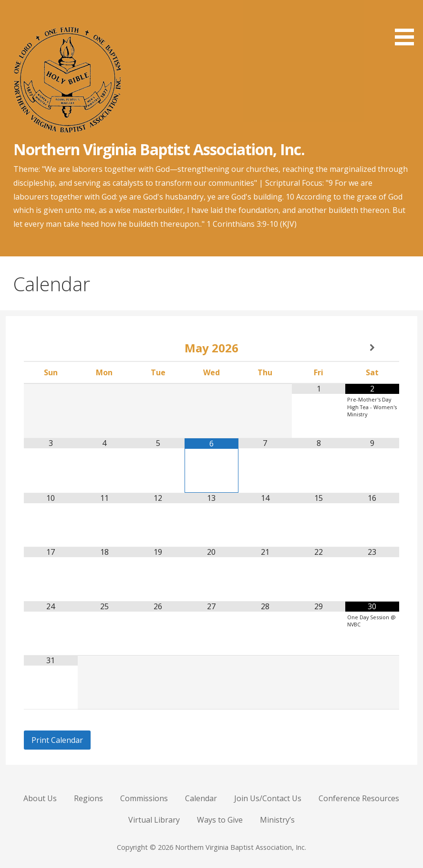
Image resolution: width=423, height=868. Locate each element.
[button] (408, 24)
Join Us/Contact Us (268, 798)
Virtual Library (154, 820)
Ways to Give (220, 820)
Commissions (144, 798)
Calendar (201, 798)
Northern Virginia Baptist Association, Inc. (159, 149)
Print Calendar (57, 740)
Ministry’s (277, 820)
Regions (88, 798)
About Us (40, 798)
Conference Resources (359, 798)
